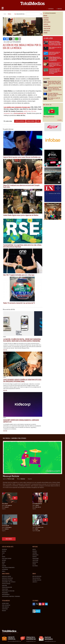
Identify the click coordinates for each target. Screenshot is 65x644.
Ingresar (59, 9)
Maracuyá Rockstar (49, 117)
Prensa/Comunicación (7, 587)
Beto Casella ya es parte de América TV (52, 48)
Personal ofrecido (37, 580)
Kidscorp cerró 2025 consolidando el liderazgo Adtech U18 (21, 421)
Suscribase (50, 9)
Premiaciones (47, 26)
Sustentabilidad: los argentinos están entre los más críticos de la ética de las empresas (22, 246)
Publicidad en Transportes (8, 568)
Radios (4, 557)
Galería (59, 120)
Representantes (6, 595)
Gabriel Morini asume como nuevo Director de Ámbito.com (22, 157)
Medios (45, 16)
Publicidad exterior (7, 559)
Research (46, 18)
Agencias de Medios (6, 576)
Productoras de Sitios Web (8, 591)
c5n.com (34, 111)
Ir (41, 14)
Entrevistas (47, 31)
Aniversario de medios (7, 580)
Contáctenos (5, 609)
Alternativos (5, 569)
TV (2, 555)
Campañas (46, 20)
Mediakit (4, 611)
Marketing (4, 586)
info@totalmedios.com (31, 641)
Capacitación (47, 29)
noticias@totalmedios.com (50, 641)
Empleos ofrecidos (37, 576)
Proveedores (5, 593)
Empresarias (47, 22)
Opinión (45, 33)
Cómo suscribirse (6, 605)
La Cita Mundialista (37, 504)
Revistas (4, 551)
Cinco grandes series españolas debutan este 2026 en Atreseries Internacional (22, 381)
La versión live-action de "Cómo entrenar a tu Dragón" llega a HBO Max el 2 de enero (53, 65)
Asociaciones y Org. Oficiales (9, 582)
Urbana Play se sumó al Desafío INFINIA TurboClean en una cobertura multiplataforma (53, 59)
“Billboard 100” (36, 525)
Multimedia (35, 566)
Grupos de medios (6, 584)
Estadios (4, 566)
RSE (38, 121)
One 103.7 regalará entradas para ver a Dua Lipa (19, 275)
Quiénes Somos (5, 603)
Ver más (5, 350)
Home (5, 14)
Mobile (4, 571)
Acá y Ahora (5, 504)
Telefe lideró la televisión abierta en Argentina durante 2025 (52, 53)
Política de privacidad (7, 634)
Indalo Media (31, 121)
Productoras (5, 589)
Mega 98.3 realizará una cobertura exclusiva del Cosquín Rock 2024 (21, 186)
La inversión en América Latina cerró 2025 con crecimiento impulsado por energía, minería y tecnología (53, 71)
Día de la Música (20, 121)
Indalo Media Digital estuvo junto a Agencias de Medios (21, 215)
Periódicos (4, 549)
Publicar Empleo (36, 578)
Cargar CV (35, 582)
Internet (4, 560)
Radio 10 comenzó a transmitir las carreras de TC (19, 303)
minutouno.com (8, 113)
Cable (3, 553)
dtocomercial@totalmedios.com (14, 641)
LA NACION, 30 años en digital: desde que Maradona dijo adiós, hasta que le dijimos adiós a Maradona (22, 340)
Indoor (4, 562)
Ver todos (9, 539)
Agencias (46, 24)
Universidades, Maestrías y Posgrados (11, 596)
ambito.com (27, 111)
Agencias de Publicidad (7, 578)
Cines (3, 564)
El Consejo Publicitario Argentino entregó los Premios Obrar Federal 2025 (53, 95)
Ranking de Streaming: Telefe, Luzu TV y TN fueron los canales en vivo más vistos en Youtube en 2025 (53, 43)
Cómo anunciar (5, 607)
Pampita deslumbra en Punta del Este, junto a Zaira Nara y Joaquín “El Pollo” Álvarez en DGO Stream (52, 83)
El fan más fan (6, 525)
